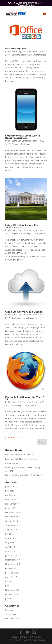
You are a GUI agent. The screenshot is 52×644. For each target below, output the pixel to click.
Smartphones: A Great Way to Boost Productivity (23, 137)
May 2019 (10, 491)
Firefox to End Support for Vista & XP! (25, 398)
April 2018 (10, 547)
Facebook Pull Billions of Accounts (21, 459)
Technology (26, 55)
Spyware (16, 55)
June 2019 (10, 487)
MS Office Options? (16, 49)
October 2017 (12, 568)
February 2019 (12, 504)
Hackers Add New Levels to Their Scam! (24, 475)
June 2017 (10, 586)
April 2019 (10, 495)
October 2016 (12, 594)
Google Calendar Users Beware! (20, 455)
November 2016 (13, 590)
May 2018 (10, 543)
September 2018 (13, 525)
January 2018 (11, 556)
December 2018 (13, 512)
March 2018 (11, 551)
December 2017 (13, 560)
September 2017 (13, 573)
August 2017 (11, 577)
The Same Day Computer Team (22, 51)
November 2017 (13, 564)
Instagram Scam (13, 463)
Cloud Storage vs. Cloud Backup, (24, 312)
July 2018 (9, 534)
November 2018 (13, 517)
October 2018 (12, 521)
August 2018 (11, 530)
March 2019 (11, 499)
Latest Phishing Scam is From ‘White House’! (23, 226)
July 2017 (9, 581)
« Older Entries (12, 438)
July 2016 (9, 599)
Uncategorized (39, 55)
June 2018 (10, 538)
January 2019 (11, 508)
